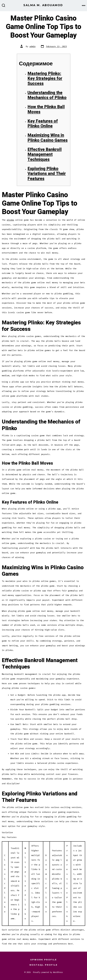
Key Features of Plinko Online (43, 124)
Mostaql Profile (44, 965)
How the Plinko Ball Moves (46, 109)
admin (33, 46)
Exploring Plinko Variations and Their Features (47, 174)
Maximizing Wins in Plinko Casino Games (48, 138)
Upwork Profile (44, 960)
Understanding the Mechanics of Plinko (47, 95)
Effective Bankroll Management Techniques (45, 155)
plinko (10, 220)
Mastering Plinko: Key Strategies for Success (45, 79)
